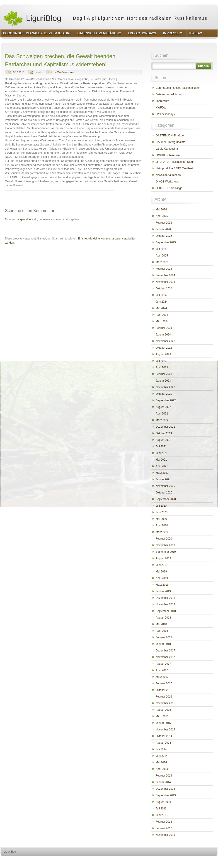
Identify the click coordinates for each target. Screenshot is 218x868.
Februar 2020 (164, 539)
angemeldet (24, 219)
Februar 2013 (164, 822)
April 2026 (162, 216)
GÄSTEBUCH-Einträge (170, 136)
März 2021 (162, 473)
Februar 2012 (164, 828)
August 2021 (163, 440)
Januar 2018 (163, 644)
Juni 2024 (162, 302)
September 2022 (166, 400)
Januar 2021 (163, 479)
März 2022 (162, 420)
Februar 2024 (164, 328)
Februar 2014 (164, 776)
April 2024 (162, 315)
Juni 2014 (162, 756)
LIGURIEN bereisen (168, 155)
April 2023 (162, 367)
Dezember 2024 (165, 275)
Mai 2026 (161, 210)
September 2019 (166, 552)
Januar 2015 (163, 723)
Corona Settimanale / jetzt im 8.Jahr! (178, 88)
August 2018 (163, 618)
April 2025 (162, 256)
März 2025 (162, 262)
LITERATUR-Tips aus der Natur (175, 162)
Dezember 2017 (165, 651)
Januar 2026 (163, 229)
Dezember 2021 (165, 427)
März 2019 (162, 585)
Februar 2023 (164, 374)
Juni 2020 (162, 512)
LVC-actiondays (165, 114)
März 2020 (162, 532)
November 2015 (165, 703)
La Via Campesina (64, 72)
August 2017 (163, 664)
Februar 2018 (164, 637)
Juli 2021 (161, 446)
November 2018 (165, 604)
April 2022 (162, 414)
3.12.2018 (19, 72)
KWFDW (161, 108)
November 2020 (165, 486)
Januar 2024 (163, 335)
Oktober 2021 (164, 433)
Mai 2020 (161, 519)
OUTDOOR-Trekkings (169, 188)
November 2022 (165, 387)
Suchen (203, 66)
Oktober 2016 (164, 690)
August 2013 (163, 802)
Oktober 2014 (164, 736)
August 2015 (163, 710)
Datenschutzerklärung (169, 94)
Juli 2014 (161, 749)
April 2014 (162, 769)
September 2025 (166, 242)
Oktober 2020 (164, 493)
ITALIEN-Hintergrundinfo (171, 142)
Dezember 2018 (165, 598)
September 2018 (166, 611)
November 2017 (165, 657)
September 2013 (166, 795)
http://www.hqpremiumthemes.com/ (200, 860)
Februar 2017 (164, 683)
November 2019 (165, 545)
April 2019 (162, 578)
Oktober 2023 (164, 348)
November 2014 (165, 730)
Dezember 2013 (165, 789)
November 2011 (165, 835)
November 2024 (165, 282)
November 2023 (165, 341)
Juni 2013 (162, 815)
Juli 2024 (161, 295)
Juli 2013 (161, 809)
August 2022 (163, 407)
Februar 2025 (164, 269)
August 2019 (163, 558)
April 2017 (162, 670)
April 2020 (162, 525)
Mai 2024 (161, 308)
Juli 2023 (161, 361)
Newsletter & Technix (168, 175)
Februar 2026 (164, 223)
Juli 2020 (161, 506)
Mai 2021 (161, 460)
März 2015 (162, 716)
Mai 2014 (161, 762)
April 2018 (162, 631)
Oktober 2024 (164, 289)
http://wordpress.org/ (167, 860)
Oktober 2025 (164, 236)
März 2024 (162, 321)
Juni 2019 (162, 565)
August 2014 (163, 743)
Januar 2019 (163, 591)
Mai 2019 (161, 572)
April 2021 (162, 466)
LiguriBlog (32, 18)
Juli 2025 (161, 249)
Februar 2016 (164, 697)
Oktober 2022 (164, 394)
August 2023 (163, 354)
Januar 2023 (163, 381)
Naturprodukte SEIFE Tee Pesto (175, 168)
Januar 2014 (163, 782)
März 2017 (162, 677)
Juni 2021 (162, 453)
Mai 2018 (161, 624)
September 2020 (166, 499)
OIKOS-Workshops (167, 182)
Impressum (162, 101)
